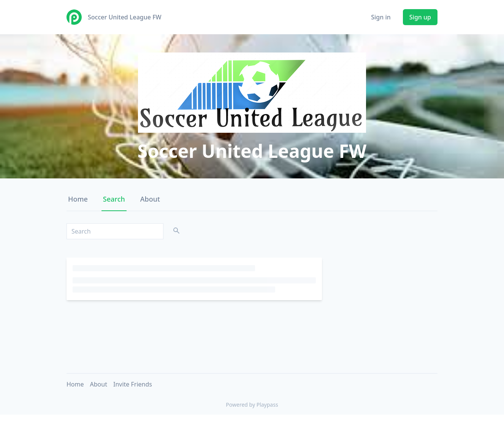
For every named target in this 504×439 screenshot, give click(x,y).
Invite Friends (133, 384)
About (150, 199)
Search (114, 199)
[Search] (115, 231)
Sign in (381, 17)
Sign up (420, 17)
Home (78, 199)
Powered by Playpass (252, 405)
